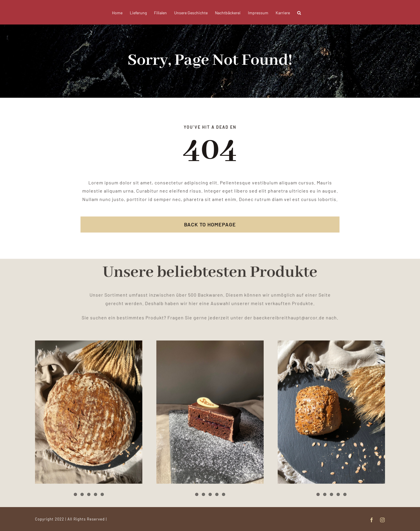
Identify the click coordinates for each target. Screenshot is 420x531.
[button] (299, 12)
